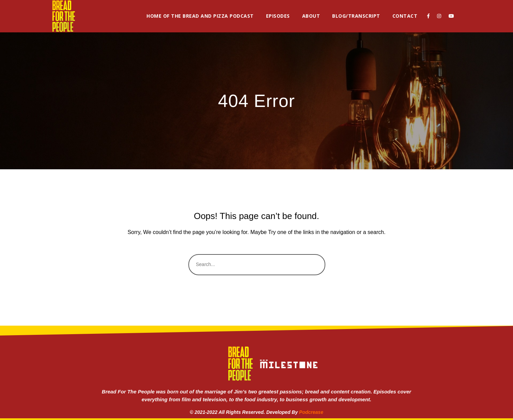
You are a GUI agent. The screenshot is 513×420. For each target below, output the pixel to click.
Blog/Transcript (356, 16)
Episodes (278, 16)
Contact (405, 16)
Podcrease (311, 412)
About (311, 16)
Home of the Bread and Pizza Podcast (200, 16)
